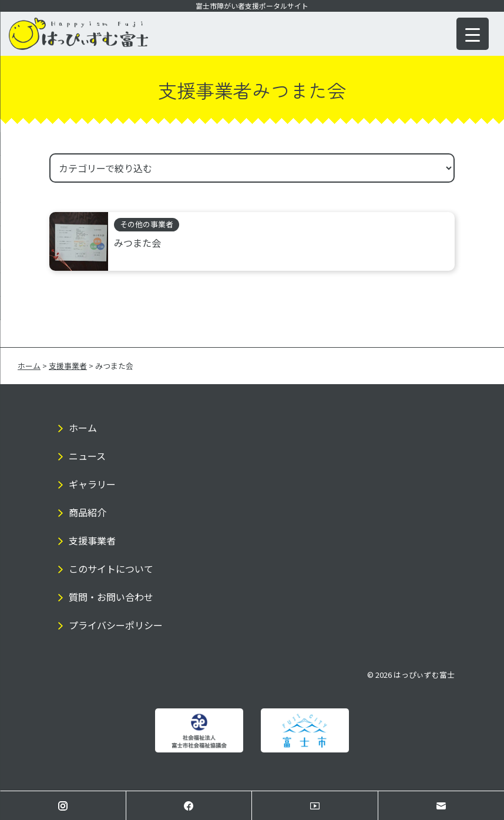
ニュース (87, 456)
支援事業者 (92, 540)
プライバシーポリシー (116, 625)
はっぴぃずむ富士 (424, 675)
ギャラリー (92, 484)
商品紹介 (88, 512)
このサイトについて (111, 569)
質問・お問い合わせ (111, 597)
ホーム (83, 428)
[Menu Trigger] (473, 34)
